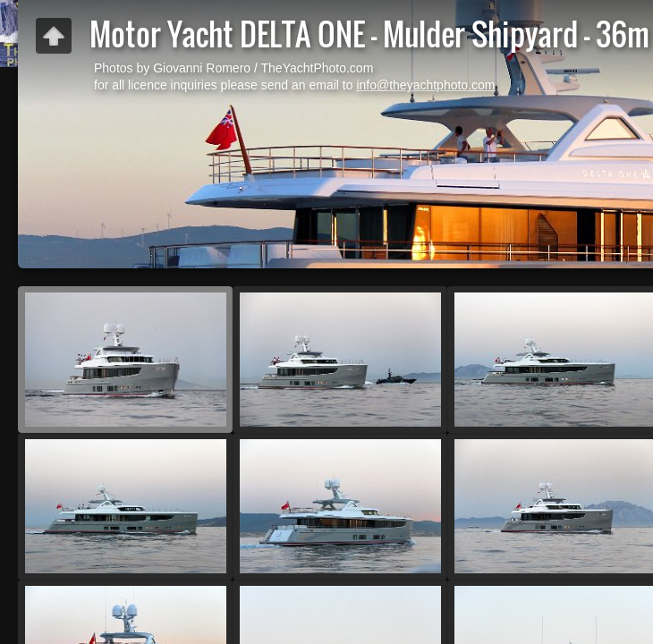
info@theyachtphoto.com (425, 85)
